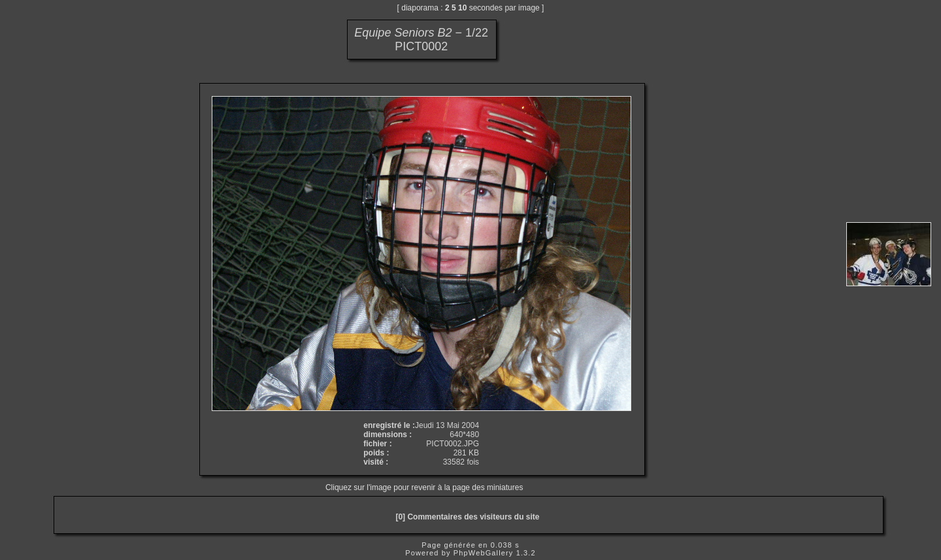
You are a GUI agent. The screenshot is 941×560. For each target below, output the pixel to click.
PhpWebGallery (484, 553)
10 (462, 8)
